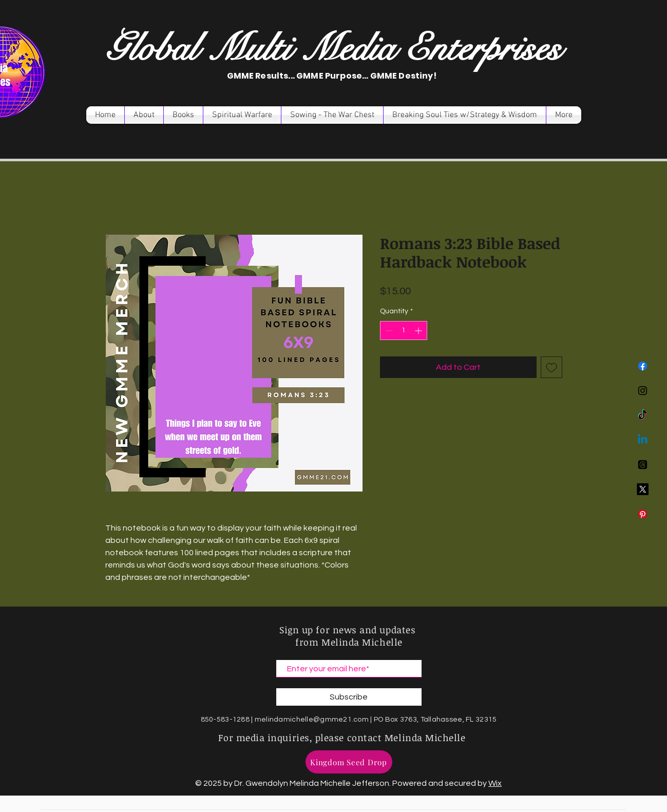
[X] (643, 489)
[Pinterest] (643, 514)
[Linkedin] (643, 440)
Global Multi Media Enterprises (333, 49)
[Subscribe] (349, 697)
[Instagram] (643, 391)
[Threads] (643, 465)
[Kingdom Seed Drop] (349, 762)
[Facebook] (643, 366)
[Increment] (419, 331)
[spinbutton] (404, 331)
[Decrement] (388, 331)
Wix (495, 783)
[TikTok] (643, 415)
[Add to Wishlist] (551, 367)
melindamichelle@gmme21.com (312, 720)
